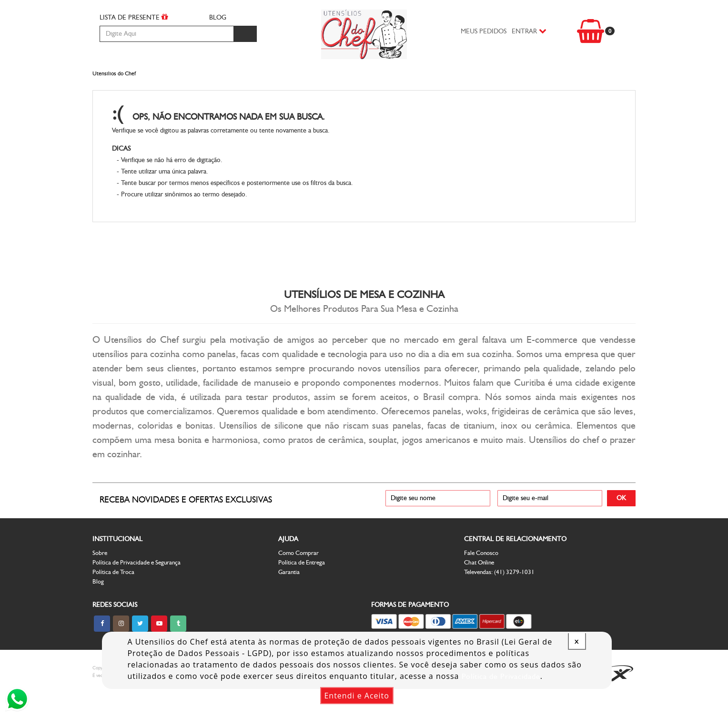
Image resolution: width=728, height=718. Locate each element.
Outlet (597, 82)
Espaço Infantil (376, 82)
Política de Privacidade (501, 676)
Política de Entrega (302, 588)
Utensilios (320, 82)
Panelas (207, 82)
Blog (98, 607)
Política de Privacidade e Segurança (136, 588)
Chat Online (479, 588)
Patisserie (482, 82)
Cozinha (169, 82)
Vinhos (563, 82)
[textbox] (167, 34)
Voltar (591, 144)
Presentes (525, 82)
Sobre (100, 579)
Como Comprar (298, 579)
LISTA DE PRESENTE (134, 17)
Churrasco (124, 82)
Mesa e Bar (274, 82)
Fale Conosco (481, 579)
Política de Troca (113, 598)
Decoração (435, 82)
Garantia (289, 598)
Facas (238, 82)
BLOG (218, 17)
